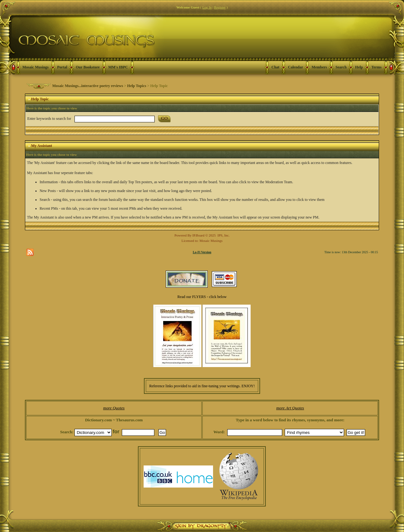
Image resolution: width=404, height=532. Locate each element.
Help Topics (137, 86)
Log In (207, 7)
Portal (62, 67)
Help (359, 67)
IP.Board (199, 235)
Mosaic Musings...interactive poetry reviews (88, 86)
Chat (275, 67)
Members (319, 67)
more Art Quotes (290, 408)
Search (341, 67)
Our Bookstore (88, 67)
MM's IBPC (118, 67)
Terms (377, 67)
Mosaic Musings (36, 67)
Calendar (295, 67)
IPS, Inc (223, 235)
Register (220, 7)
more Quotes (114, 408)
